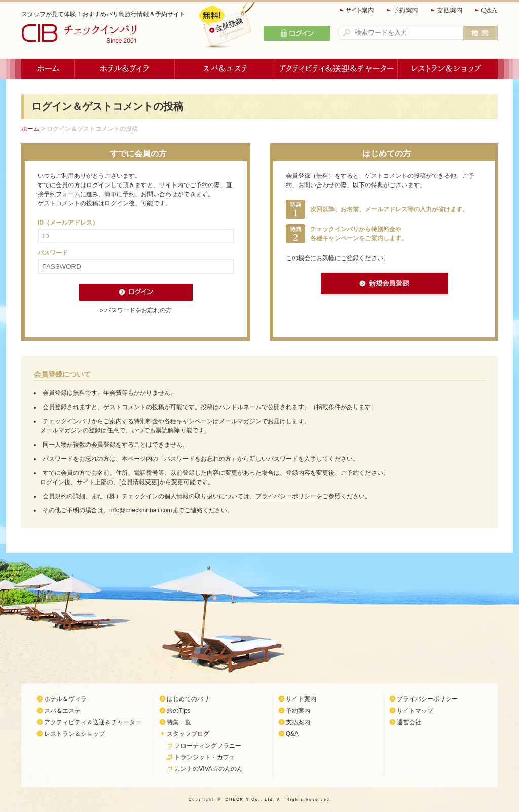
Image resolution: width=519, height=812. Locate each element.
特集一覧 (179, 722)
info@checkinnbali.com (141, 510)
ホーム (48, 69)
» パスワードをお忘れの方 (136, 310)
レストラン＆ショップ (448, 69)
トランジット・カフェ (205, 757)
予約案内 (403, 10)
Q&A (486, 10)
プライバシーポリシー (286, 496)
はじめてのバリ (188, 699)
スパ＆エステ (225, 69)
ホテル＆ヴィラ (125, 69)
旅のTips (178, 711)
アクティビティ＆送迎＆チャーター (337, 69)
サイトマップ (415, 711)
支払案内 (447, 10)
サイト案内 (357, 10)
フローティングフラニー (208, 746)
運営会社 (409, 722)
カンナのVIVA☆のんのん (208, 769)
